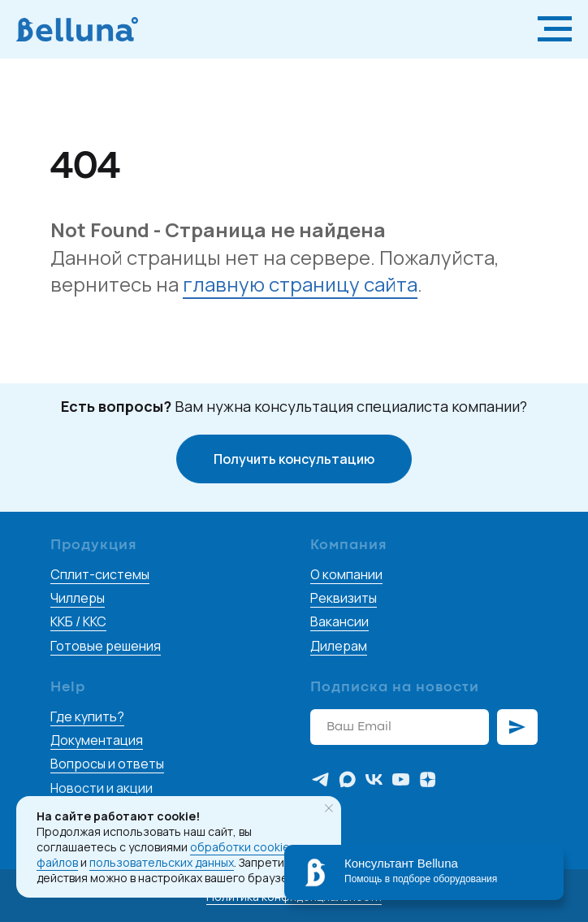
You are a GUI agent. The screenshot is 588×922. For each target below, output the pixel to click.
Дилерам (339, 646)
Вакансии (339, 621)
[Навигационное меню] (555, 29)
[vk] (374, 779)
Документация (97, 740)
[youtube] (401, 779)
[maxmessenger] (347, 779)
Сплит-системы (100, 574)
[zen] (428, 779)
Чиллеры (78, 598)
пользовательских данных (162, 862)
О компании (346, 574)
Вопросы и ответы (107, 764)
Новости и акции (102, 788)
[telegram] (320, 779)
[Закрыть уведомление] (329, 808)
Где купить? (87, 716)
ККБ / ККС (78, 621)
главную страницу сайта (300, 284)
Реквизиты (344, 598)
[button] (294, 459)
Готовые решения (106, 646)
